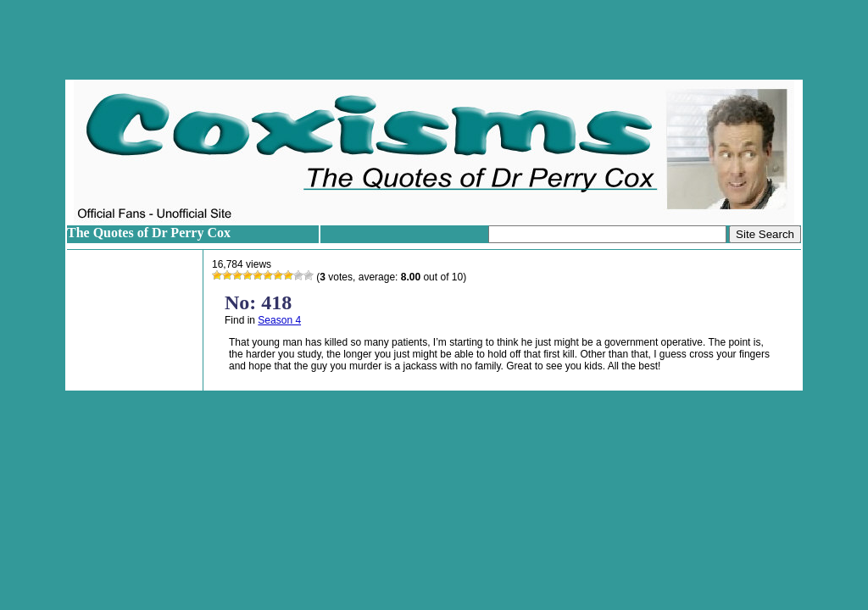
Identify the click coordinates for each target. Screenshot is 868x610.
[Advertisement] (434, 40)
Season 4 (279, 320)
